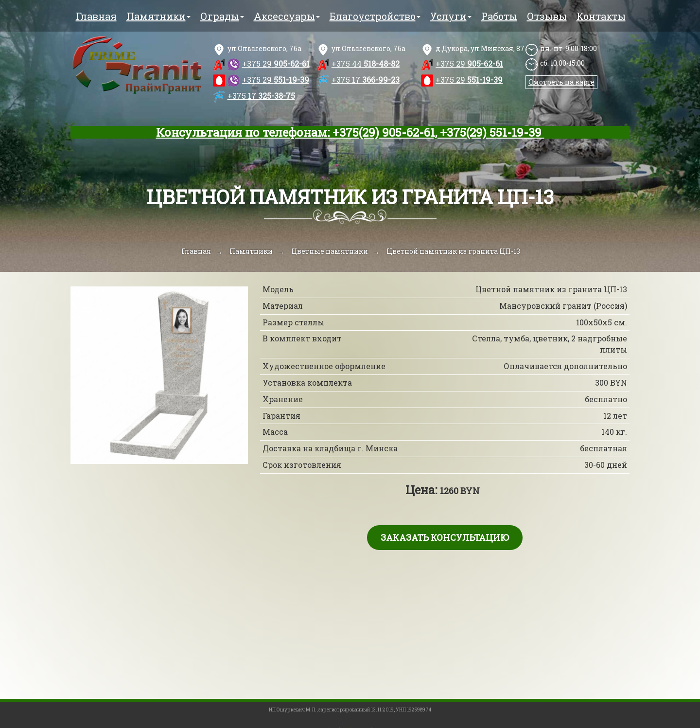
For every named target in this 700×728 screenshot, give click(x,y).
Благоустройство (375, 16)
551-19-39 (276, 80)
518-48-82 (366, 63)
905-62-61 (276, 63)
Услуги (451, 16)
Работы (499, 16)
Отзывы (547, 16)
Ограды (222, 16)
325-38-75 (261, 96)
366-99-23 (366, 80)
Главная (96, 16)
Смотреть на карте (561, 82)
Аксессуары (287, 16)
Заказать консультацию (445, 537)
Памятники (158, 16)
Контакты (601, 16)
